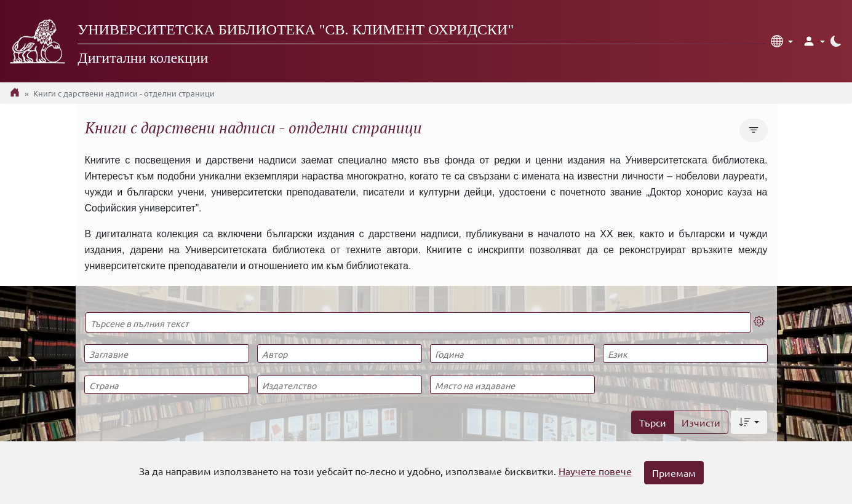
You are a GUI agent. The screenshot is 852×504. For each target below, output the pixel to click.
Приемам (674, 473)
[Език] (685, 353)
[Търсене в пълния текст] (419, 322)
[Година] (512, 353)
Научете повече (595, 471)
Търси (653, 422)
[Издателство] (340, 385)
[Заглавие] (167, 353)
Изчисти (701, 422)
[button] (782, 41)
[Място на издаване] (512, 385)
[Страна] (167, 385)
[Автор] (340, 353)
